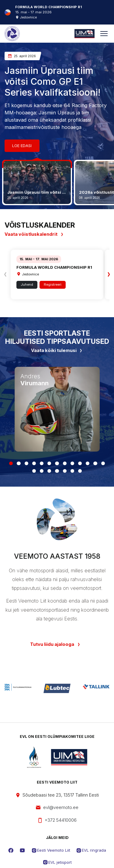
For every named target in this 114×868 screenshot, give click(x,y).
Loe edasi (22, 146)
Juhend (27, 284)
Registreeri (53, 284)
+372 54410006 (57, 820)
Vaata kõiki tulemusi (57, 350)
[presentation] (5, 275)
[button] (11, 463)
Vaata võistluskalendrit (34, 234)
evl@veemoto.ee (57, 808)
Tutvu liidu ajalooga (52, 644)
